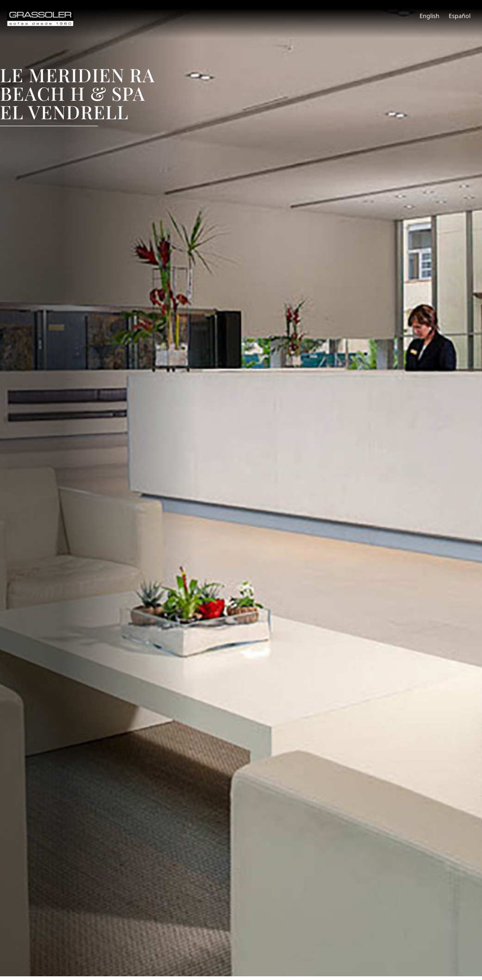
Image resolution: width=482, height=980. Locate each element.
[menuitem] (429, 16)
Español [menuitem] (460, 16)
